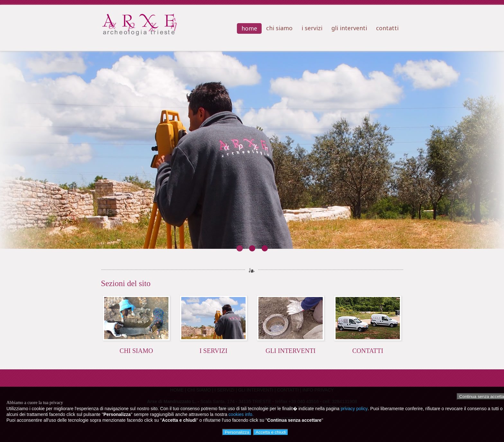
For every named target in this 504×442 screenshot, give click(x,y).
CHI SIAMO (136, 351)
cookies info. (241, 414)
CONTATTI (368, 351)
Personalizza (237, 432)
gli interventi (349, 28)
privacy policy (354, 409)
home (249, 28)
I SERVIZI (214, 351)
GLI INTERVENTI (291, 351)
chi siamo (279, 28)
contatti (387, 28)
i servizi (312, 28)
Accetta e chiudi (271, 432)
